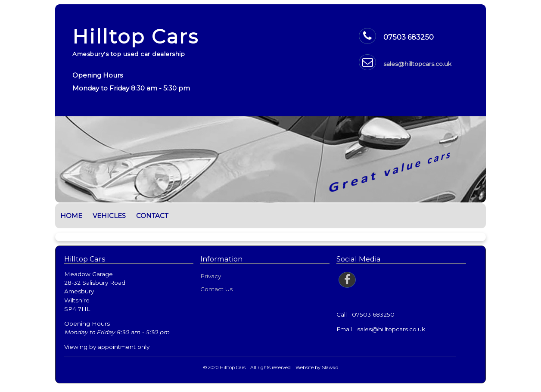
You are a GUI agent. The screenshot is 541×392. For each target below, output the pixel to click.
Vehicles (109, 216)
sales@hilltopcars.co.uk (417, 64)
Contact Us (216, 289)
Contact (152, 216)
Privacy (211, 276)
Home (71, 216)
